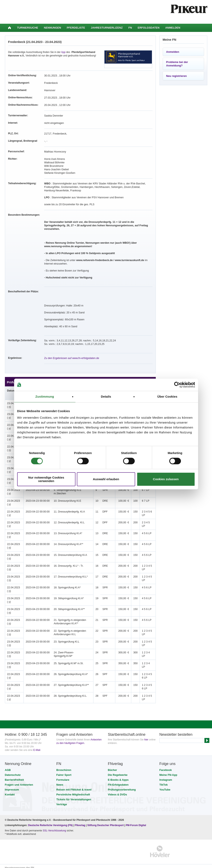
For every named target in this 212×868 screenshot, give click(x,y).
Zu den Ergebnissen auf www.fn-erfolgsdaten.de (70, 355)
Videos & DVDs (118, 791)
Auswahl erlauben (106, 479)
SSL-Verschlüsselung (54, 827)
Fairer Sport (64, 771)
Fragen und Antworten (19, 781)
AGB (8, 767)
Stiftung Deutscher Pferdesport (105, 822)
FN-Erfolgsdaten (118, 781)
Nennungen (53, 28)
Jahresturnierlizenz (107, 28)
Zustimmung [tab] (45, 396)
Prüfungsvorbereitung (122, 786)
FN (130, 28)
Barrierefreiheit (14, 776)
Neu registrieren (177, 76)
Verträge (62, 801)
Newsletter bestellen (176, 731)
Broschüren (64, 767)
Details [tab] (106, 396)
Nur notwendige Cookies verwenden (46, 479)
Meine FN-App (168, 771)
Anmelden (173, 28)
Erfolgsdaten (149, 28)
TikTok (164, 781)
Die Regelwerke (118, 771)
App (63, 52)
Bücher (113, 767)
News (60, 781)
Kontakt (10, 791)
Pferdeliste (76, 28)
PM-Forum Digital (136, 822)
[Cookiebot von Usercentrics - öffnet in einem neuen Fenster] (177, 385)
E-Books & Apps (118, 776)
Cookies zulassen (166, 479)
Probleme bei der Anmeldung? (177, 64)
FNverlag (80, 822)
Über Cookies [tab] (167, 396)
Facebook (166, 767)
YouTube (165, 786)
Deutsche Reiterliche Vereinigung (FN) (50, 822)
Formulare (63, 776)
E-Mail (37, 747)
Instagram (166, 776)
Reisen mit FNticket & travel (74, 786)
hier (146, 736)
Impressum (12, 786)
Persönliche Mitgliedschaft (73, 791)
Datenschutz (13, 771)
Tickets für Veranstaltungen (74, 796)
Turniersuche (28, 28)
